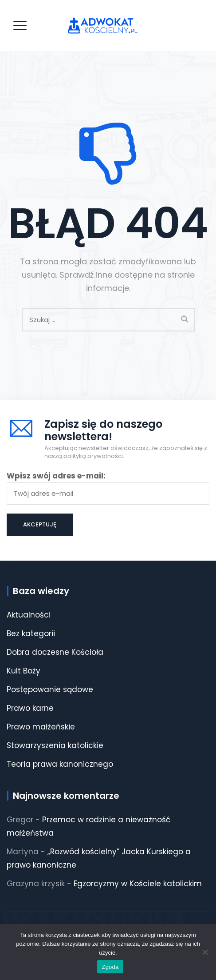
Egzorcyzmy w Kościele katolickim (138, 884)
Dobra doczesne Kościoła (55, 652)
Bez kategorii (31, 633)
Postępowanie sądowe (50, 689)
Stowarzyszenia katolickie (55, 745)
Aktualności (29, 615)
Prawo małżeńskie (41, 727)
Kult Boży (24, 671)
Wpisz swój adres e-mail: (108, 488)
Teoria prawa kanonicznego (60, 764)
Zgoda (110, 967)
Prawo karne (30, 708)
